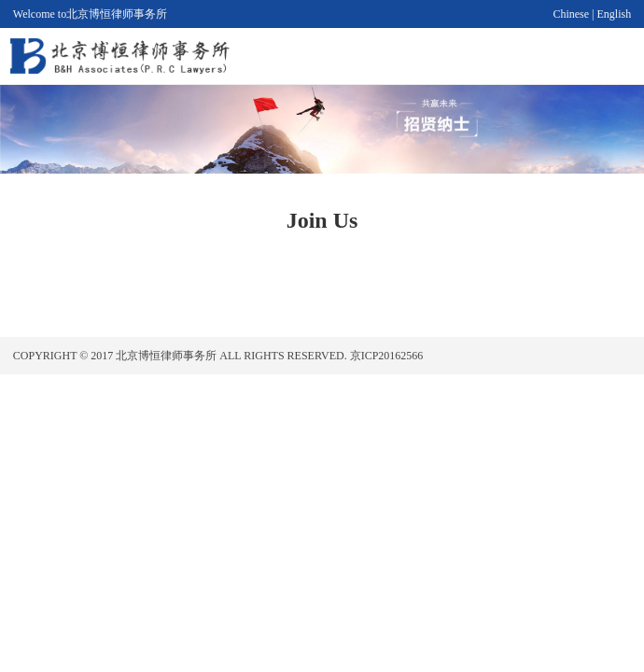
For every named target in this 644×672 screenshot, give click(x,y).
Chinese (571, 14)
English (615, 14)
